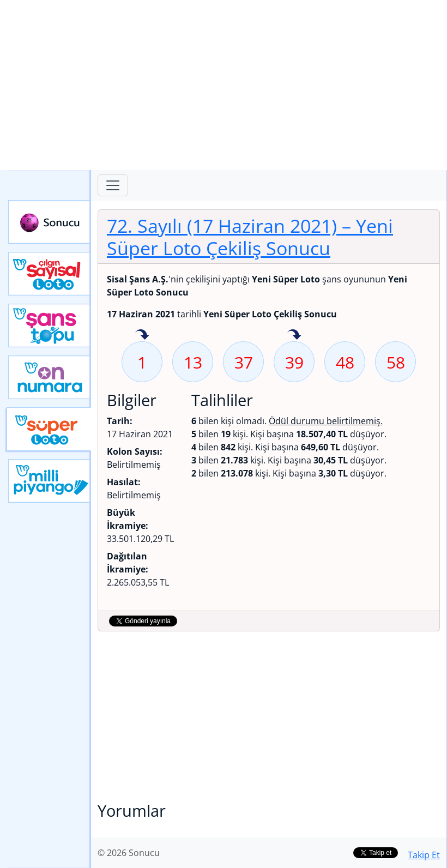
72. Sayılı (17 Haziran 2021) (250, 237)
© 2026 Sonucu (129, 853)
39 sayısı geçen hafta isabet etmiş (294, 335)
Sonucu (50, 222)
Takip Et (424, 855)
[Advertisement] (224, 85)
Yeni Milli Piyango (50, 481)
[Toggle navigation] (113, 185)
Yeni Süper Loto (49, 429)
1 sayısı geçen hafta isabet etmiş (142, 335)
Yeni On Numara (50, 377)
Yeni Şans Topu (50, 325)
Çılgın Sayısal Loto (50, 274)
